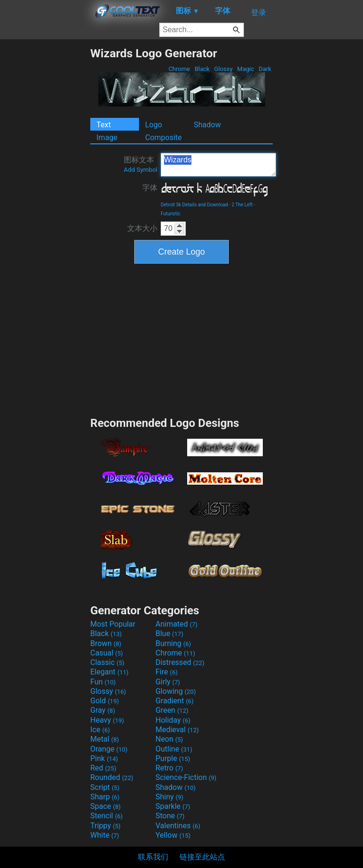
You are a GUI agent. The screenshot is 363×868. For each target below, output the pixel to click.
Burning (173, 643)
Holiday (173, 720)
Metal (105, 739)
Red (103, 768)
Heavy (107, 720)
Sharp (105, 797)
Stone (170, 816)
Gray (103, 710)
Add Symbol (141, 170)
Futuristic (171, 214)
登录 (259, 13)
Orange (109, 749)
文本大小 (142, 228)
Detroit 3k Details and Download (194, 205)
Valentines (178, 826)
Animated (177, 624)
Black (202, 69)
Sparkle (173, 806)
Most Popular (113, 624)
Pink (104, 758)
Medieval (177, 730)
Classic (107, 662)
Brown (106, 643)
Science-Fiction (186, 777)
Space (105, 806)
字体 (150, 188)
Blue (169, 633)
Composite (164, 137)
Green (172, 710)
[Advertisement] (45, 188)
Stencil (106, 816)
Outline (174, 749)
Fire (167, 672)
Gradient (174, 701)
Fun (103, 682)
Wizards (218, 165)
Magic (246, 69)
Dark (265, 69)
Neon (169, 739)
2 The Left (242, 205)
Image (107, 137)
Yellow (173, 835)
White (105, 835)
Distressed (180, 662)
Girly (168, 682)
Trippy (105, 826)
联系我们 (153, 857)
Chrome (179, 69)
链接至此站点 (202, 857)
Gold (105, 701)
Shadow (207, 125)
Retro (169, 768)
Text (104, 125)
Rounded (112, 777)
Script (105, 787)
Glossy (223, 69)
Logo (154, 125)
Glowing (176, 691)
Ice (100, 730)
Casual (107, 653)
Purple (173, 758)
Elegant (109, 672)
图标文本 (141, 164)
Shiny (169, 797)
